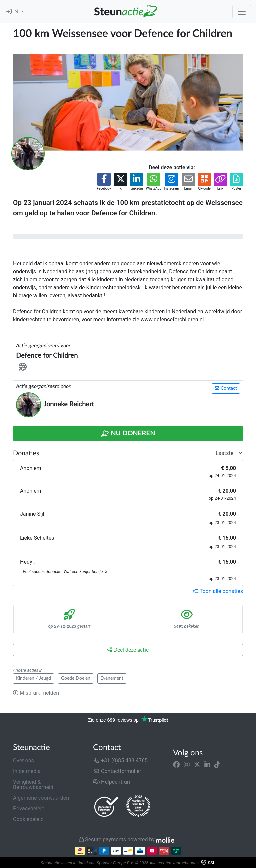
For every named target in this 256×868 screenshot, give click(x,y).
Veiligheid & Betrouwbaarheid (33, 785)
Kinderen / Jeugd (33, 678)
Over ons (23, 761)
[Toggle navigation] (242, 12)
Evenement (112, 678)
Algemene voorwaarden (41, 798)
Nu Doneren (128, 434)
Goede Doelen (76, 678)
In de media (27, 771)
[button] (104, 182)
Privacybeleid (29, 809)
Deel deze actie (128, 650)
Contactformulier (117, 771)
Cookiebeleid (28, 819)
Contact (226, 388)
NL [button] (18, 12)
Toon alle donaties (218, 591)
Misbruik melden (36, 693)
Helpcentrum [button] (112, 782)
